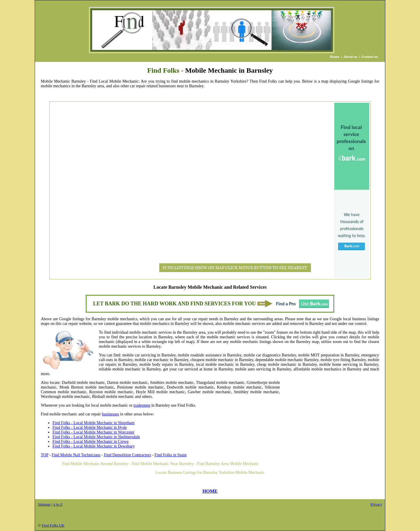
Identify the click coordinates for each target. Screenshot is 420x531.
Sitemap (44, 504)
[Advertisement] (74, 190)
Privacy (376, 504)
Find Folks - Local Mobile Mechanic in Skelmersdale (96, 437)
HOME (210, 491)
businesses (110, 414)
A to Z (58, 504)
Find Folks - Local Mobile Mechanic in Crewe (91, 442)
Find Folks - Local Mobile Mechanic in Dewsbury (94, 446)
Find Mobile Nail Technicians (76, 455)
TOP (45, 455)
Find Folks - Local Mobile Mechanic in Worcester (93, 432)
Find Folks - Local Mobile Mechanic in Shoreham (93, 423)
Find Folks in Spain (171, 455)
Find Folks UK (53, 525)
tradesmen (142, 405)
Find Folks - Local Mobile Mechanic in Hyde (90, 428)
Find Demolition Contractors (127, 455)
